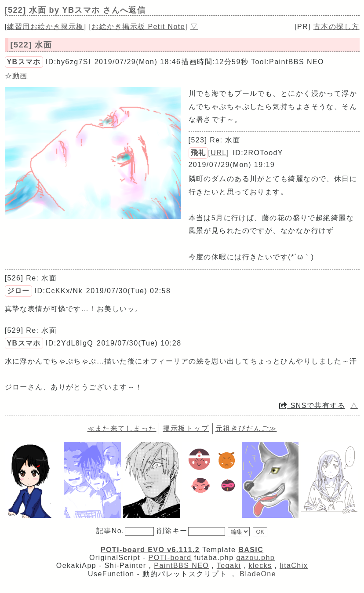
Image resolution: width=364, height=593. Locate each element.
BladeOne (258, 574)
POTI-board (170, 558)
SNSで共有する (312, 406)
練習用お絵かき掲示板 (45, 27)
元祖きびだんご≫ (246, 428)
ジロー (18, 291)
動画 (20, 76)
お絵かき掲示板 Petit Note (138, 27)
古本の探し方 (337, 27)
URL (218, 153)
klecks (260, 566)
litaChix (294, 566)
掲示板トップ (186, 428)
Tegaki (229, 566)
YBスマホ (24, 62)
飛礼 (198, 153)
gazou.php (255, 558)
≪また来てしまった (122, 428)
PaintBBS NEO (181, 566)
